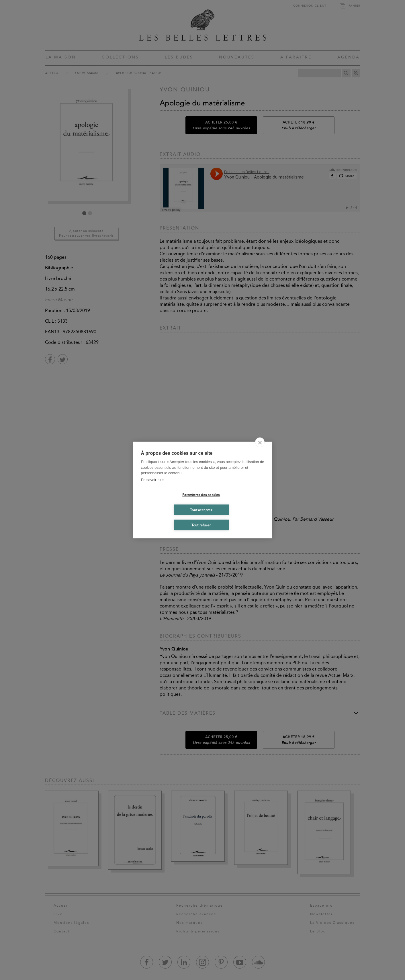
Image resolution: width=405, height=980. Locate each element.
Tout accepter (201, 510)
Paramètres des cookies (201, 495)
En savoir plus (153, 480)
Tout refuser (201, 525)
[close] (260, 442)
